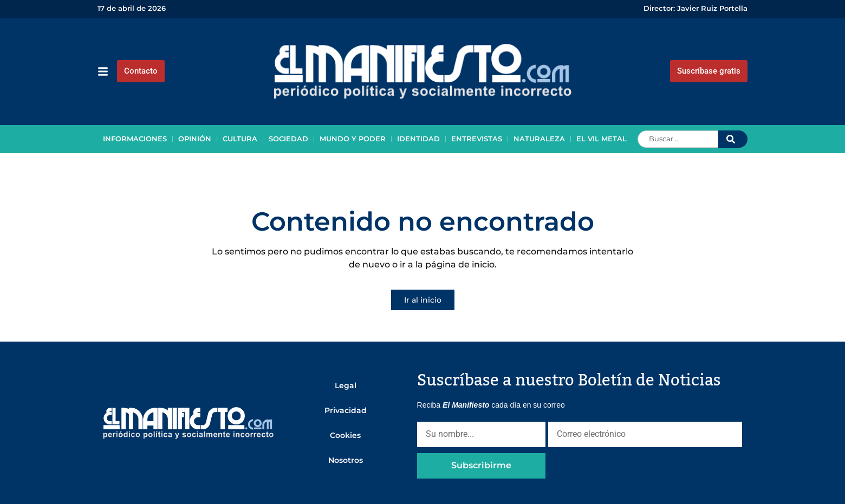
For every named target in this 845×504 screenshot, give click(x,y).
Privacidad (346, 410)
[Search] (733, 139)
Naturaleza (539, 139)
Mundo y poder (353, 139)
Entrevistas (477, 139)
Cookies (345, 435)
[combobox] (678, 139)
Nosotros (346, 460)
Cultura (240, 139)
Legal (346, 385)
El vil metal (602, 139)
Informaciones (135, 139)
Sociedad (288, 139)
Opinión (195, 139)
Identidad (418, 139)
